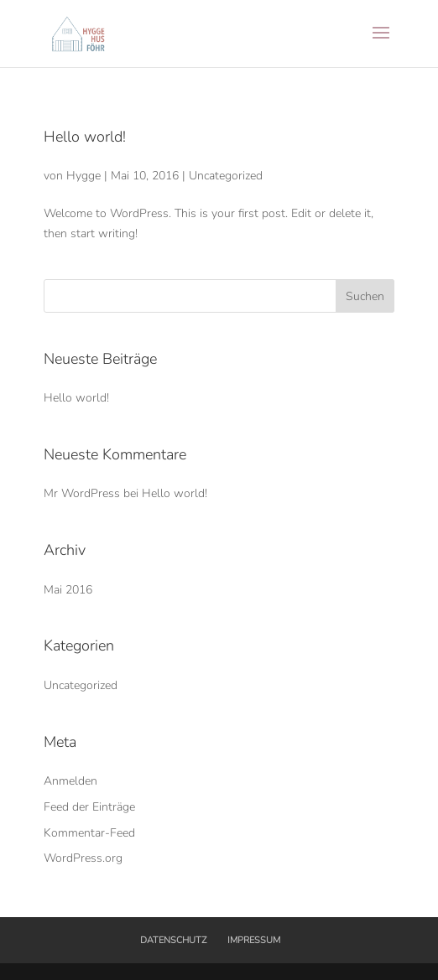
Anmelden (70, 781)
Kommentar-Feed (89, 833)
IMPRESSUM (254, 940)
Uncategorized (226, 176)
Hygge (83, 176)
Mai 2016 (68, 590)
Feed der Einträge (89, 807)
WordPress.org (83, 858)
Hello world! (85, 137)
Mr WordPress (82, 493)
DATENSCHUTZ (173, 940)
